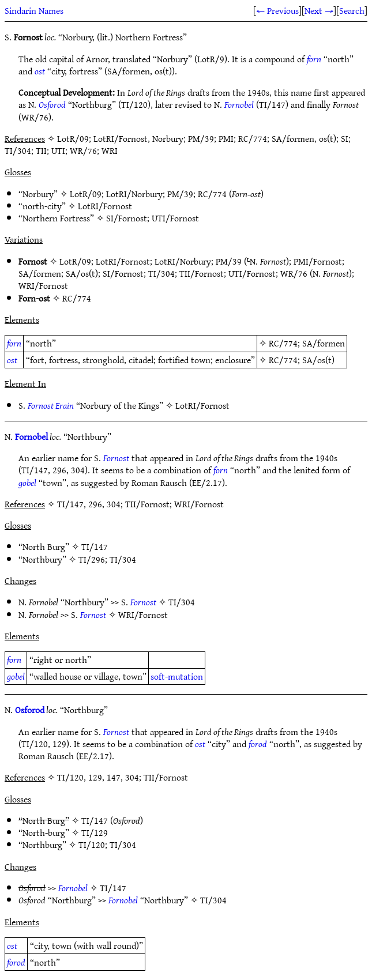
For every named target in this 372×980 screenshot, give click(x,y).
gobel (27, 483)
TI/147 (95, 546)
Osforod (52, 104)
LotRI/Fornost (105, 206)
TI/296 (92, 559)
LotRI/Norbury (134, 194)
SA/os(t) (82, 273)
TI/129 (95, 832)
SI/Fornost (127, 218)
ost (40, 71)
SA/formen (40, 273)
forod (258, 744)
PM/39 (180, 194)
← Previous (277, 10)
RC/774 (212, 194)
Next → (319, 10)
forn (314, 59)
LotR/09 (86, 194)
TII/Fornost (202, 273)
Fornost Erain (51, 405)
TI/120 (92, 845)
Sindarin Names (34, 10)
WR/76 (294, 273)
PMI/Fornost (318, 261)
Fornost (116, 458)
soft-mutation (177, 676)
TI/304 (161, 273)
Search (352, 10)
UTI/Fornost (175, 218)
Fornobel (239, 104)
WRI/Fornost (43, 285)
